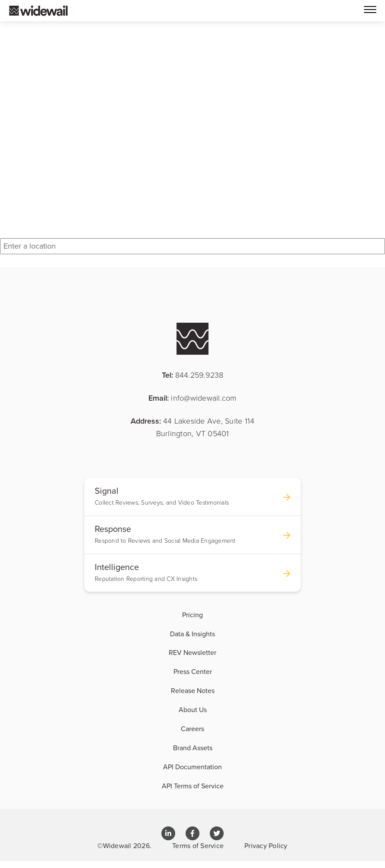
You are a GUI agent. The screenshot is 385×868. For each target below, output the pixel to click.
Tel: (193, 375)
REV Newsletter (192, 652)
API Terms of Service (193, 786)
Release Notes (193, 690)
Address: (193, 427)
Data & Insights (192, 634)
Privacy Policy (266, 845)
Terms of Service (198, 845)
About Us (193, 709)
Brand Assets (193, 748)
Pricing (192, 615)
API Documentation (192, 767)
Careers (192, 729)
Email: (192, 398)
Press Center (193, 671)
